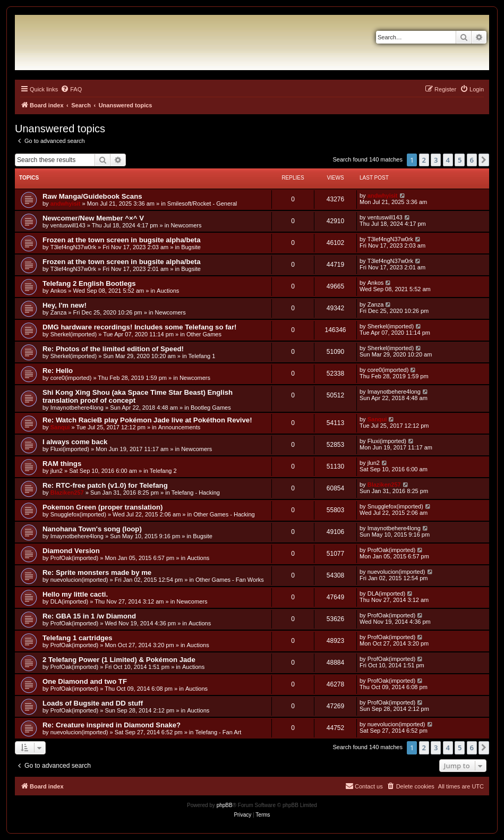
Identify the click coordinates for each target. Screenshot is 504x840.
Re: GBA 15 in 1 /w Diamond (89, 616)
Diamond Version (71, 551)
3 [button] (436, 160)
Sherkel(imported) (74, 334)
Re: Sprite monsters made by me (97, 572)
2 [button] (424, 160)
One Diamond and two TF (85, 681)
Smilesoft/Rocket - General (202, 203)
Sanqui (60, 427)
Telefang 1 (202, 356)
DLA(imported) (70, 601)
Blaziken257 (67, 493)
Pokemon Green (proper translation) (102, 507)
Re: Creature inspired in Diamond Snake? (112, 725)
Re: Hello (58, 371)
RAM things (62, 464)
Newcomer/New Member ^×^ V (93, 218)
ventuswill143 (68, 225)
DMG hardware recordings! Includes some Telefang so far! (139, 327)
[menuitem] (71, 89)
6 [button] (472, 160)
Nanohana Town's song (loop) (92, 529)
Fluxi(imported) (70, 449)
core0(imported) (71, 378)
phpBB (225, 805)
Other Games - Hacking (224, 514)
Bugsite (191, 247)
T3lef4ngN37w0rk (73, 247)
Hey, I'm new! (65, 305)
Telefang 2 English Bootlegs (89, 283)
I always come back (75, 442)
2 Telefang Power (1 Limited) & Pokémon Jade (119, 660)
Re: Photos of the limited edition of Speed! (113, 349)
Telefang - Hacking (196, 493)
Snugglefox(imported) (78, 514)
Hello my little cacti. (75, 594)
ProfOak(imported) (74, 558)
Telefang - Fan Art (218, 732)
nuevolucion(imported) (79, 580)
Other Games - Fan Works (230, 580)
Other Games (204, 334)
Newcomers (186, 225)
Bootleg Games (211, 408)
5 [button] (460, 160)
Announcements (180, 427)
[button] (484, 160)
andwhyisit (66, 203)
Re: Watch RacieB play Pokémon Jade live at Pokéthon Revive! (147, 420)
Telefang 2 (163, 471)
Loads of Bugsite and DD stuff (93, 703)
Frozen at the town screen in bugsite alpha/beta (122, 240)
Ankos (59, 291)
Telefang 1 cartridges (78, 638)
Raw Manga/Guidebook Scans (92, 196)
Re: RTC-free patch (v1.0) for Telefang (105, 485)
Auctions (168, 291)
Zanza (59, 312)
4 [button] (448, 160)
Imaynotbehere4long (77, 408)
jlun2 (57, 471)
